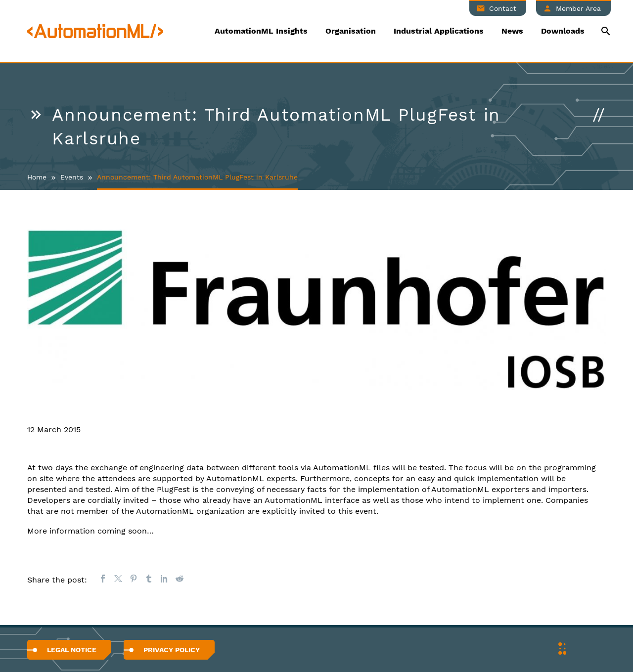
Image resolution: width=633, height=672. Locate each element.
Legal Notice (72, 650)
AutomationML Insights (261, 31)
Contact (503, 8)
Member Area (578, 8)
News (512, 31)
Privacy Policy (172, 650)
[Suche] (605, 31)
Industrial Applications (439, 31)
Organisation (351, 31)
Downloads (563, 31)
